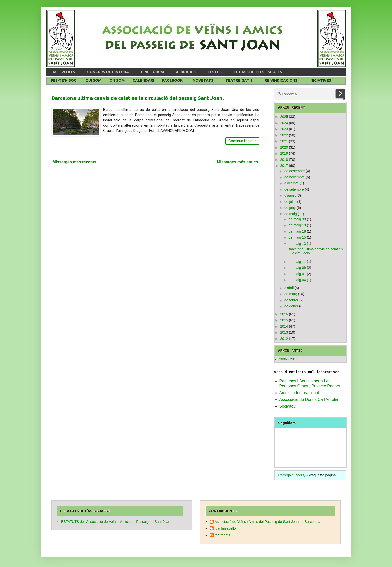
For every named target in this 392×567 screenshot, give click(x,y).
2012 (284, 339)
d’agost (290, 195)
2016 (284, 314)
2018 (284, 160)
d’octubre (292, 183)
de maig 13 (297, 244)
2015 (284, 320)
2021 (284, 141)
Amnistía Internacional (299, 393)
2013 (284, 332)
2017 (284, 166)
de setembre (294, 189)
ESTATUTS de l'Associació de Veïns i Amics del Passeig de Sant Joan (116, 522)
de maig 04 (297, 280)
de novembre (295, 177)
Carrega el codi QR (293, 475)
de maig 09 (297, 268)
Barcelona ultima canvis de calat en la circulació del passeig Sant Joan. (138, 98)
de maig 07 (297, 274)
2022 (284, 135)
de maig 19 (297, 225)
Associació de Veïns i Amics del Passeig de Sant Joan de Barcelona (268, 522)
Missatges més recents (75, 162)
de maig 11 (297, 262)
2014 (284, 326)
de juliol (290, 202)
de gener (291, 306)
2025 (284, 117)
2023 (284, 129)
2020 (284, 147)
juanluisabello (225, 528)
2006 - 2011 (289, 359)
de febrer (291, 300)
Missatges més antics (238, 162)
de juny (290, 208)
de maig (291, 214)
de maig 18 (297, 231)
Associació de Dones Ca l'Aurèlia (309, 400)
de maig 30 (297, 219)
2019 (284, 153)
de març (291, 294)
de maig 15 (297, 237)
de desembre (295, 171)
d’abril (289, 288)
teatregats (222, 535)
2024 (284, 123)
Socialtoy (288, 406)
